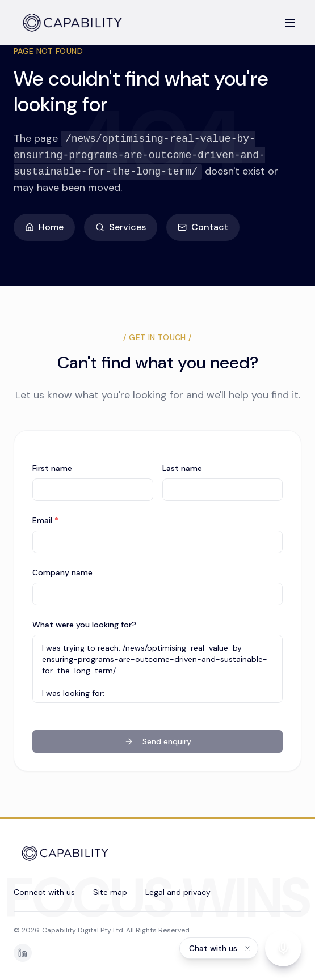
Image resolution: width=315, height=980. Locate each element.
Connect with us (44, 892)
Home (44, 227)
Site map (110, 892)
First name (52, 468)
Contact (203, 227)
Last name (182, 468)
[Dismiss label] (247, 948)
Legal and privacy (178, 892)
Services (121, 227)
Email (45, 520)
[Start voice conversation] (283, 948)
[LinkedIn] (23, 953)
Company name (62, 572)
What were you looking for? (84, 625)
